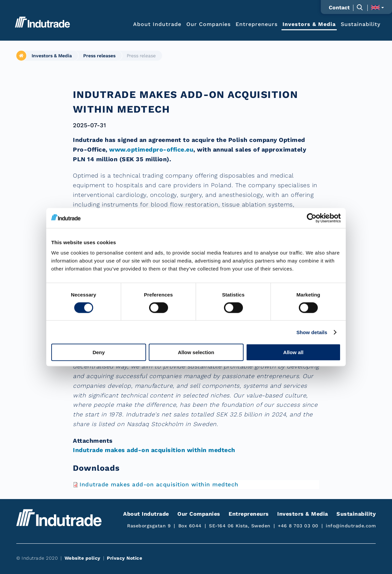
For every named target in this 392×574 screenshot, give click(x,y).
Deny (99, 352)
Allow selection (196, 352)
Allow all (293, 352)
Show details (312, 332)
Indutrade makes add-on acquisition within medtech (154, 450)
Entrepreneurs (257, 24)
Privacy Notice (124, 558)
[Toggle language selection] (378, 7)
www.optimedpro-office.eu (151, 149)
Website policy (83, 558)
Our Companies (208, 24)
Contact (339, 8)
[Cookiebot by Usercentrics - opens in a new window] (312, 218)
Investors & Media (309, 24)
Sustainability (361, 24)
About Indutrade (157, 24)
